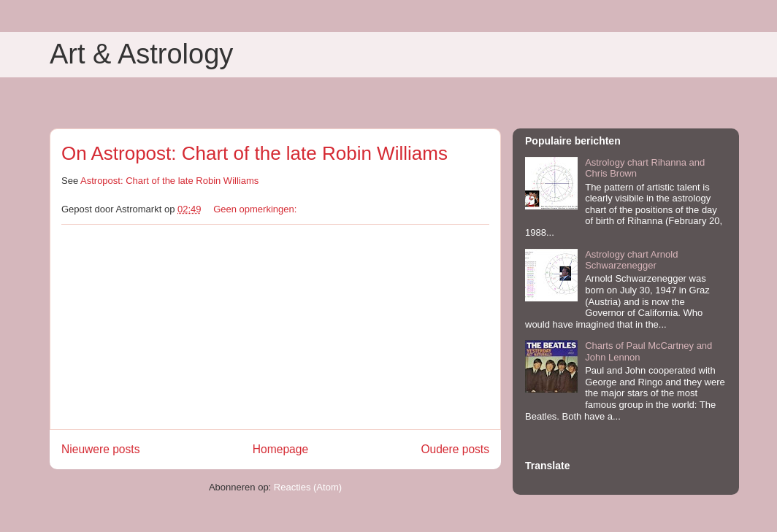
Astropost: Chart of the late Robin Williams (169, 181)
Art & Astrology (141, 54)
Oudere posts (455, 449)
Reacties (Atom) (308, 487)
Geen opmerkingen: (256, 209)
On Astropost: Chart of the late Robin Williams (254, 153)
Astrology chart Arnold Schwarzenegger (631, 260)
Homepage (280, 449)
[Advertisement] (275, 327)
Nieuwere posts (100, 449)
